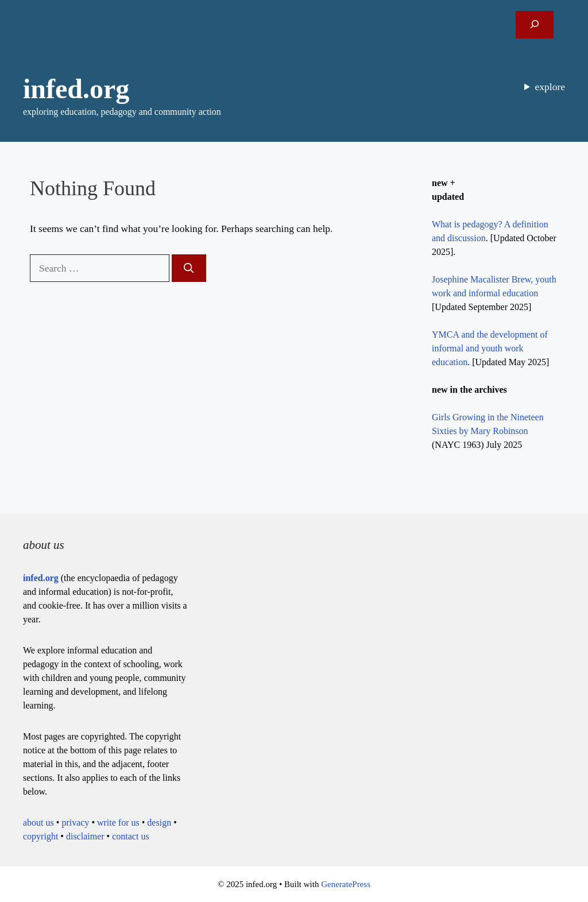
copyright (40, 836)
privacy (75, 822)
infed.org (76, 89)
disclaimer (85, 836)
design (159, 822)
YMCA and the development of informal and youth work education (490, 348)
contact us (130, 836)
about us (38, 822)
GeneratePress (346, 884)
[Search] (189, 268)
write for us (118, 822)
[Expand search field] (535, 25)
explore (550, 87)
